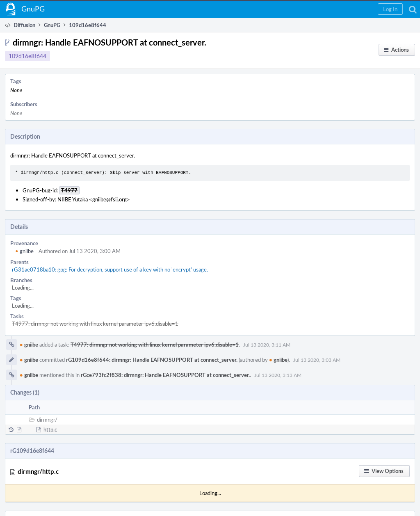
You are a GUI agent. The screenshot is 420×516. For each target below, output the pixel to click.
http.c (50, 429)
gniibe (24, 251)
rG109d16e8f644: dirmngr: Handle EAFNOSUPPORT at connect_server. (152, 360)
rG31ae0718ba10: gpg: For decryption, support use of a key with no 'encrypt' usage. (110, 269)
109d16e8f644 (27, 56)
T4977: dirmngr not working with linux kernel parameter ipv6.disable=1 (95, 324)
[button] (390, 9)
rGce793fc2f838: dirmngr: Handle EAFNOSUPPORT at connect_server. (165, 375)
